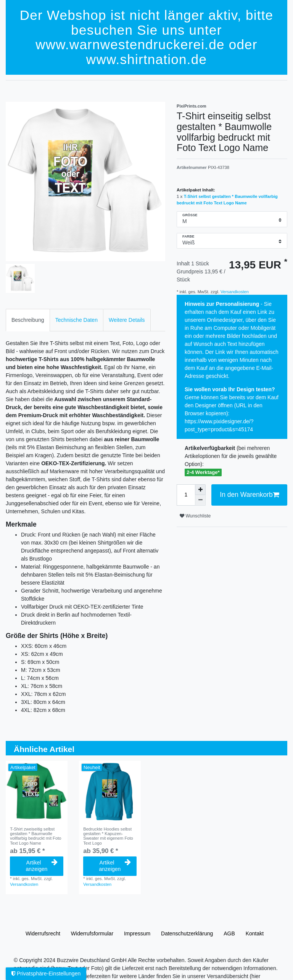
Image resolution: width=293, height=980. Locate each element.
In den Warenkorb (249, 495)
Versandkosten (234, 292)
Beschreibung (28, 320)
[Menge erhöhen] (200, 490)
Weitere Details (127, 320)
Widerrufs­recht (43, 933)
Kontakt (255, 933)
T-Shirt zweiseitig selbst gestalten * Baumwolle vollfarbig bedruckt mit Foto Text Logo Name (35, 836)
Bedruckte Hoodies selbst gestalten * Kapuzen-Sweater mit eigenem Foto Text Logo (108, 836)
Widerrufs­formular (92, 933)
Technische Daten (76, 320)
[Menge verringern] (200, 500)
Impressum (137, 933)
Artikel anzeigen (42, 866)
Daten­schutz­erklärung (187, 933)
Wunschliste (195, 516)
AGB (229, 933)
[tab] (28, 320)
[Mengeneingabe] (186, 495)
